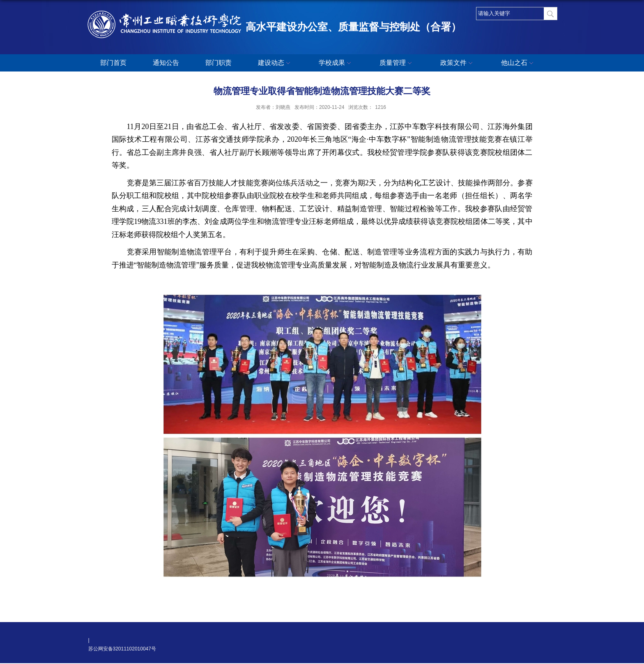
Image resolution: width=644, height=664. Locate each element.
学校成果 (336, 63)
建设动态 (275, 63)
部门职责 (218, 63)
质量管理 (397, 63)
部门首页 (113, 63)
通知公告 (166, 63)
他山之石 (518, 63)
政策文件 (458, 63)
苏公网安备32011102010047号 (122, 649)
